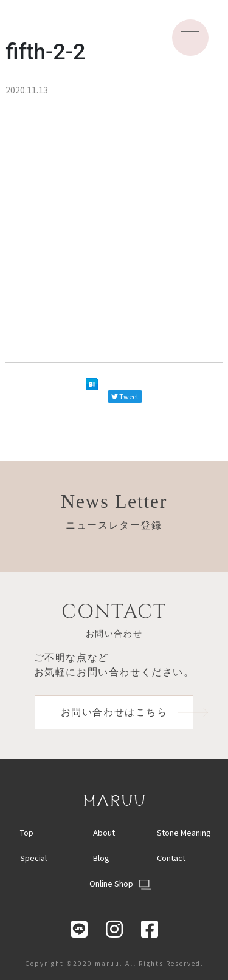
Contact (171, 858)
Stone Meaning (184, 832)
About (104, 832)
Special (33, 858)
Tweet (125, 396)
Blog (101, 858)
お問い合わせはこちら (127, 712)
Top (27, 832)
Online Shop (120, 883)
